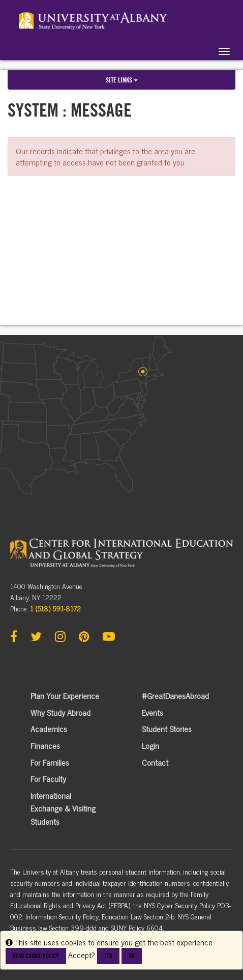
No (132, 956)
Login (150, 745)
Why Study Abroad (60, 712)
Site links (122, 80)
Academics (49, 729)
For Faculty (48, 778)
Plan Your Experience (65, 695)
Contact (155, 762)
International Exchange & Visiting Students (63, 808)
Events (153, 712)
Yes (108, 956)
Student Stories (167, 729)
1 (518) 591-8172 (55, 608)
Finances (45, 745)
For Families (50, 762)
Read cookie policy (36, 956)
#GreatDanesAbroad (175, 695)
